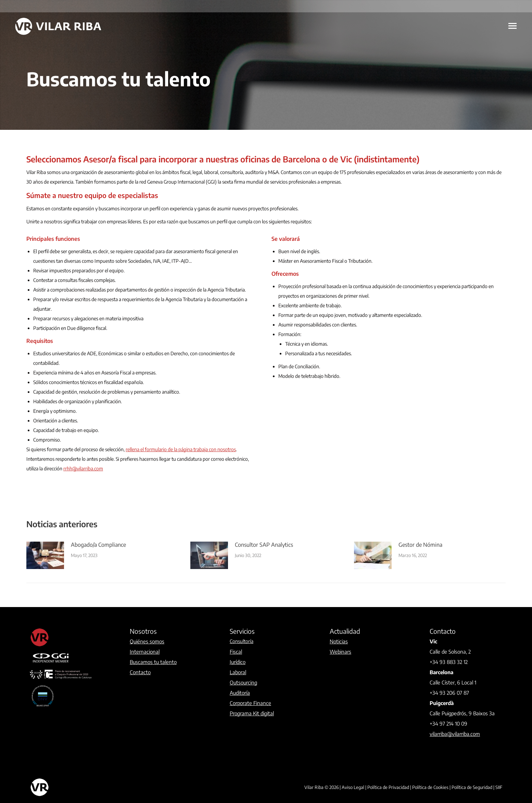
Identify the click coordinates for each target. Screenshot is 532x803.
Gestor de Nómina (420, 545)
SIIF (499, 787)
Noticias (339, 641)
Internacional (145, 652)
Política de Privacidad (388, 787)
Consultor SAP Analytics (264, 545)
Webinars (340, 652)
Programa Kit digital (252, 713)
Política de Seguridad (472, 787)
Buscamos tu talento (153, 662)
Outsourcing (243, 682)
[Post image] (45, 555)
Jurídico (238, 662)
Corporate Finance (250, 703)
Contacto (140, 672)
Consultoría (242, 641)
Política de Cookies (430, 787)
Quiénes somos (147, 641)
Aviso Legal (353, 787)
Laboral (238, 672)
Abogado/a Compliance (98, 545)
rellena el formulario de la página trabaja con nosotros (181, 449)
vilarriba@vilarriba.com (455, 734)
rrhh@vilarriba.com (83, 468)
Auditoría (240, 693)
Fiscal (236, 652)
